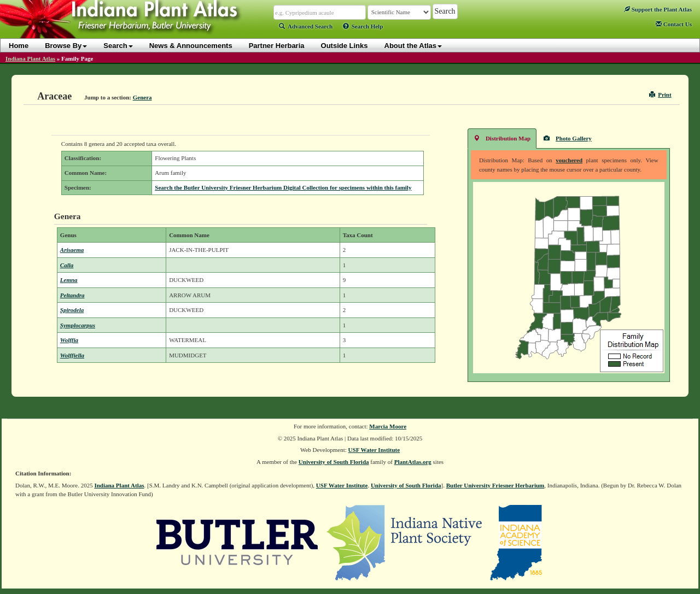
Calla (67, 265)
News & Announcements (191, 46)
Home (19, 46)
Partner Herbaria (277, 46)
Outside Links (345, 46)
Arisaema (72, 250)
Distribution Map (502, 138)
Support (658, 9)
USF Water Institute (374, 450)
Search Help (363, 26)
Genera (142, 97)
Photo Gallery (568, 138)
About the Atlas (413, 46)
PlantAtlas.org (413, 462)
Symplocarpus (78, 325)
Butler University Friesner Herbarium (495, 485)
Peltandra (72, 295)
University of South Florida (334, 462)
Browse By (66, 46)
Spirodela (72, 310)
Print (660, 95)
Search (118, 46)
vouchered (569, 160)
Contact (674, 24)
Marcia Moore (388, 426)
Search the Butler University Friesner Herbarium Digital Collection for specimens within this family (283, 187)
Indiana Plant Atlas (30, 58)
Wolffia (69, 340)
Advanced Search (306, 26)
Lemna (69, 280)
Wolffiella (72, 355)
